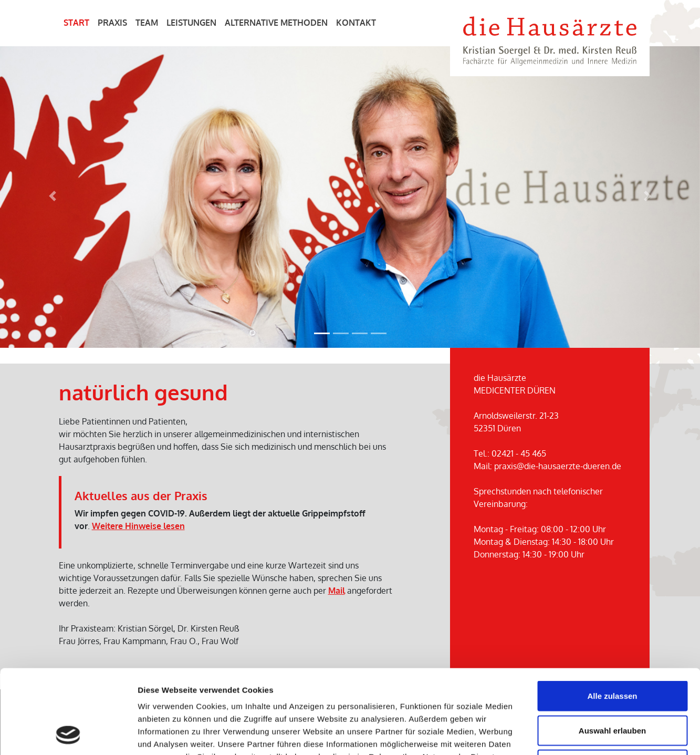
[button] (53, 196)
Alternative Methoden (276, 23)
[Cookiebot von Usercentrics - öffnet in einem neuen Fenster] (68, 735)
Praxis (112, 23)
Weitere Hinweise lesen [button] (138, 526)
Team (147, 23)
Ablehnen (612, 686)
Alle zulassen (612, 617)
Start (76, 23)
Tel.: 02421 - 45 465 (510, 453)
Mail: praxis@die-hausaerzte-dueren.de (547, 466)
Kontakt (356, 23)
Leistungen (191, 23)
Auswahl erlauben (612, 652)
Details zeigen (558, 734)
